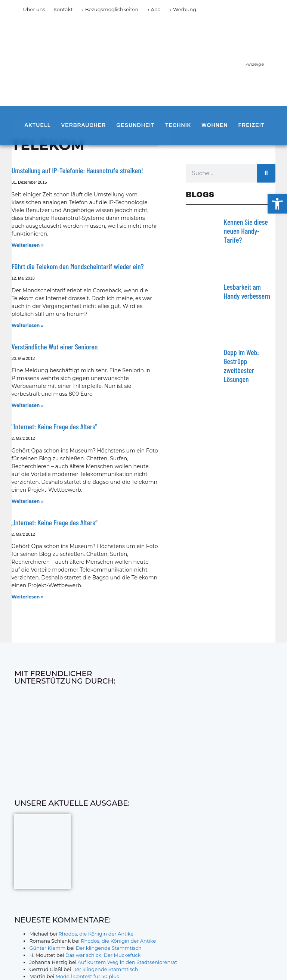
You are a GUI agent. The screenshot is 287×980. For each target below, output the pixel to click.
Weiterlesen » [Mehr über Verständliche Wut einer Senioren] (28, 405)
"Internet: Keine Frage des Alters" (54, 426)
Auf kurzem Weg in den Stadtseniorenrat (127, 962)
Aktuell (37, 125)
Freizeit (252, 125)
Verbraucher (84, 125)
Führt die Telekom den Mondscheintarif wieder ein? (78, 266)
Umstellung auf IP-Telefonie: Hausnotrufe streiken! (77, 170)
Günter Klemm (47, 948)
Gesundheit (135, 125)
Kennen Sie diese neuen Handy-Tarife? (246, 231)
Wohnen (215, 125)
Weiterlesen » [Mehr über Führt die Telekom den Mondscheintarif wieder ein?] (28, 325)
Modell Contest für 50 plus (87, 976)
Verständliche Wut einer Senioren (55, 346)
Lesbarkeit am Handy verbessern (247, 291)
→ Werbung (183, 9)
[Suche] (266, 173)
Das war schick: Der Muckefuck (103, 955)
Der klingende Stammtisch (109, 948)
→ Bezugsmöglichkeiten (110, 9)
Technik (178, 125)
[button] (277, 204)
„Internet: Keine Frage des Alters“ (55, 522)
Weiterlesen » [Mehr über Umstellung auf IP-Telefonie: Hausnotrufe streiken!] (28, 245)
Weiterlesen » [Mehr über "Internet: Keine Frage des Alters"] (28, 501)
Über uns (34, 9)
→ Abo (154, 9)
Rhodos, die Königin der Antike (96, 934)
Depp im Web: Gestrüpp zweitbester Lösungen (241, 365)
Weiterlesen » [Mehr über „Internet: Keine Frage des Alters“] (28, 597)
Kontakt (63, 9)
